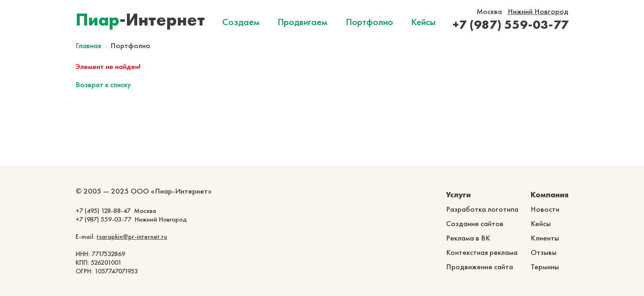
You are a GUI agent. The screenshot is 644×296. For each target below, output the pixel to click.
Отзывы (544, 252)
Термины (545, 267)
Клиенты (545, 238)
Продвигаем (302, 22)
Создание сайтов (475, 223)
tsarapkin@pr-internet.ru (132, 237)
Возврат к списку (103, 84)
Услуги (458, 195)
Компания (550, 195)
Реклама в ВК (468, 238)
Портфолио (369, 22)
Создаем (241, 22)
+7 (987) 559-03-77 (511, 24)
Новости (545, 209)
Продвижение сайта (480, 267)
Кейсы (423, 22)
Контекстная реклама (482, 252)
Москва (489, 11)
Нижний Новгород (538, 11)
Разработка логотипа (482, 209)
